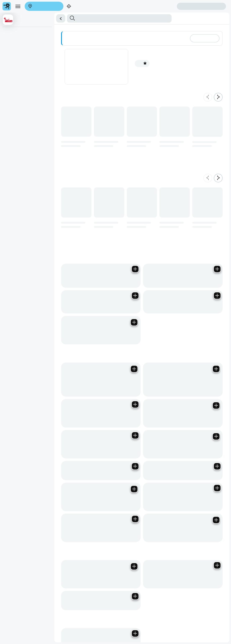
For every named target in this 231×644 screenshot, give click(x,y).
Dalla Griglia (12, 41)
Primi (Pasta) (13, 93)
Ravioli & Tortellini (15, 101)
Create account (160, 6)
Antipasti (10, 33)
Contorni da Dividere (17, 76)
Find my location (79, 6)
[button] (59, 18)
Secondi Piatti (13, 59)
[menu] (18, 6)
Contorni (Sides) (15, 67)
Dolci (8, 50)
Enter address (43, 6)
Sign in (201, 6)
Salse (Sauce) (13, 84)
